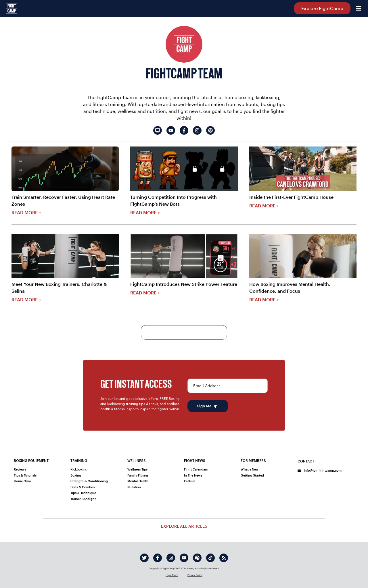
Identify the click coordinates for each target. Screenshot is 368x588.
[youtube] (184, 558)
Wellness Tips (137, 469)
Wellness (137, 460)
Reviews (20, 469)
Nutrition (134, 487)
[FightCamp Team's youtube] (171, 130)
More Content (184, 332)
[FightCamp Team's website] (158, 130)
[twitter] (144, 558)
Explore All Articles (184, 526)
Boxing (76, 475)
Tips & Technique (83, 493)
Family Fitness (138, 475)
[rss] (224, 558)
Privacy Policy (195, 575)
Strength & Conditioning (89, 481)
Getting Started (252, 475)
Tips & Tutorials (25, 475)
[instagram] (171, 558)
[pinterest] (197, 558)
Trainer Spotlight (83, 499)
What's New (250, 469)
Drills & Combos (83, 487)
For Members (253, 460)
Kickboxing (79, 469)
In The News (193, 475)
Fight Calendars (196, 469)
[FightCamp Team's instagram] (197, 130)
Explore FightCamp (322, 8)
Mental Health (138, 481)
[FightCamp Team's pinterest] (210, 130)
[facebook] (158, 558)
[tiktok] (210, 558)
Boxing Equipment (31, 460)
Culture (190, 481)
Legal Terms (172, 575)
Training (79, 460)
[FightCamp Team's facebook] (184, 130)
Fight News (195, 460)
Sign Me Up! (208, 406)
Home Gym (22, 481)
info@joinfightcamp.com (320, 470)
